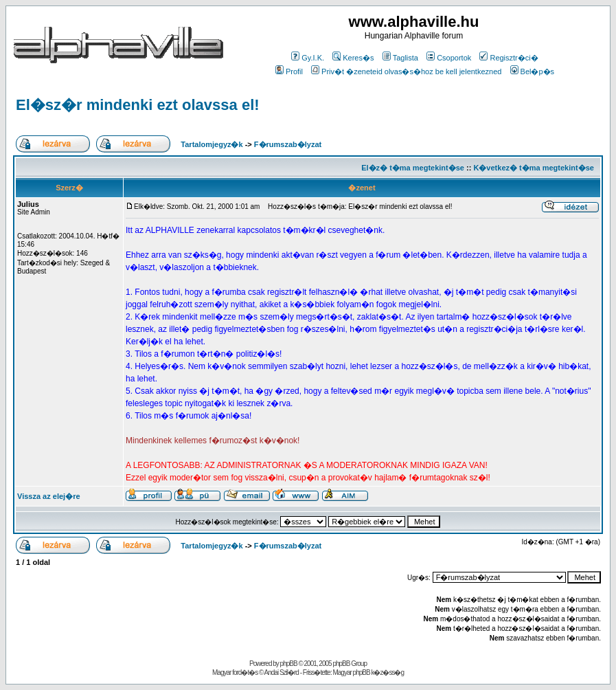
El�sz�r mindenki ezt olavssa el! (138, 105)
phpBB (289, 664)
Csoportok (449, 58)
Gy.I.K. (308, 58)
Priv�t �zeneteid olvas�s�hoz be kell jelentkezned (406, 71)
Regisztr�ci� (509, 58)
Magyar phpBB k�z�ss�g (368, 672)
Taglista (400, 58)
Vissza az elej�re (49, 496)
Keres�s (353, 58)
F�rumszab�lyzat (288, 144)
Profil (289, 71)
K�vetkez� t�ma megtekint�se (533, 168)
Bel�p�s (533, 71)
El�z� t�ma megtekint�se (413, 168)
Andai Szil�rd (282, 672)
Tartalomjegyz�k (212, 144)
